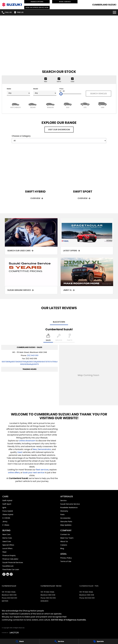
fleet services (42, 470)
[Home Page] (12, 5)
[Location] (48, 338)
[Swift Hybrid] (35, 177)
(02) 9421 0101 (33, 355)
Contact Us (65, 534)
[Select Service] (59, 338)
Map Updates (66, 525)
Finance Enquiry (9, 555)
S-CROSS (6, 518)
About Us (64, 541)
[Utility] (85, 105)
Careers (64, 545)
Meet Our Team (67, 538)
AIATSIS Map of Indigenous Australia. (69, 620)
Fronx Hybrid (8, 511)
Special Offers (8, 545)
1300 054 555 (51, 598)
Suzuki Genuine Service (70, 504)
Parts (62, 514)
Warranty (64, 511)
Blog (62, 548)
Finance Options (37, 2)
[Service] (59, 641)
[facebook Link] (4, 574)
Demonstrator (44, 449)
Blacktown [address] (59, 322)
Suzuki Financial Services (13, 562)
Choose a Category (59, 139)
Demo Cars (7, 538)
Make (18, 92)
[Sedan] (33, 105)
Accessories (65, 518)
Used (20, 452)
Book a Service (65, 2)
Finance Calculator (10, 559)
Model (45, 92)
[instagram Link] (11, 574)
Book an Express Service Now (37, 7)
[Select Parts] (70, 338)
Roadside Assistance (69, 507)
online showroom (27, 441)
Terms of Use (66, 561)
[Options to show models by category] (59, 141)
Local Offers (7, 548)
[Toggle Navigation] (114, 12)
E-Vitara (6, 525)
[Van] (102, 105)
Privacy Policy (66, 558)
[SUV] (68, 105)
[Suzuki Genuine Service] (31, 276)
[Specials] (98, 641)
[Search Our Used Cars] (31, 236)
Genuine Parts (66, 522)
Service (63, 500)
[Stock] (20, 641)
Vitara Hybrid (8, 514)
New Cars (6, 534)
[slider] (61, 94)
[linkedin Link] (8, 574)
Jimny (5, 522)
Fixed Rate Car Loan (11, 569)
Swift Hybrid (7, 500)
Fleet (4, 552)
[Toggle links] (10, 633)
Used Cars (7, 541)
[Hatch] (16, 105)
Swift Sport (7, 504)
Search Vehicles (99, 94)
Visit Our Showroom (59, 130)
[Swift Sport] (83, 177)
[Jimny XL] (87, 276)
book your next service (34, 473)
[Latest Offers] (87, 236)
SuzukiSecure (8, 566)
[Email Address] (30, 363)
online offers (14, 473)
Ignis (4, 507)
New (35, 449)
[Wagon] (50, 105)
